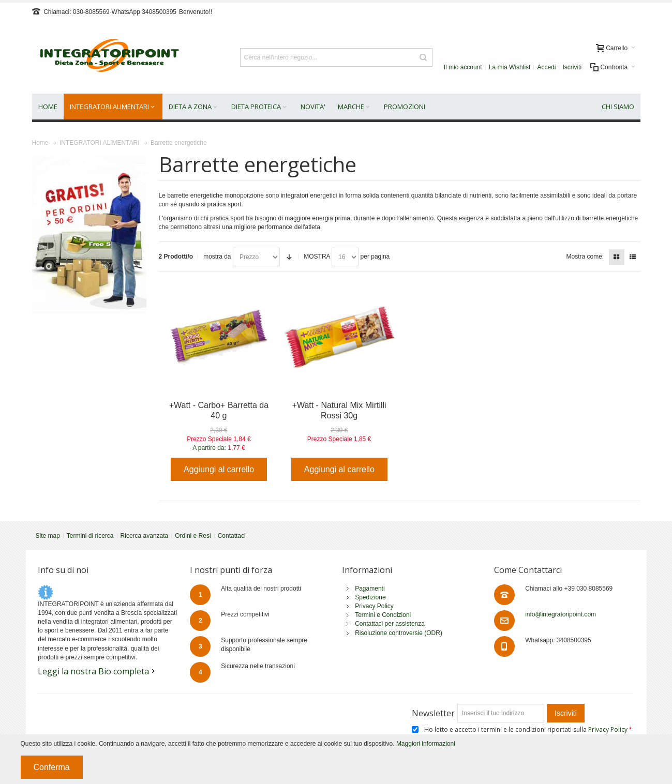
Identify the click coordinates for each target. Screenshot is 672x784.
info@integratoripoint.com (561, 614)
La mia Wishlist (510, 67)
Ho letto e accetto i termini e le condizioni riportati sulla (527, 729)
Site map (48, 536)
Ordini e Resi (193, 536)
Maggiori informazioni (426, 744)
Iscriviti (572, 67)
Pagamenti (370, 589)
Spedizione (370, 597)
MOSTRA (317, 257)
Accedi (546, 67)
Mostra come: (585, 257)
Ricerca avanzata (145, 536)
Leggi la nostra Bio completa (93, 671)
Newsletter (433, 713)
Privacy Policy (374, 606)
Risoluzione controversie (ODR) (399, 633)
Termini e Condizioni (383, 615)
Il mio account (463, 67)
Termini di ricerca (90, 536)
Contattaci (232, 536)
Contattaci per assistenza (390, 624)
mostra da (217, 257)
